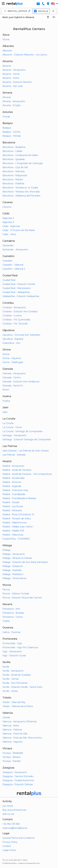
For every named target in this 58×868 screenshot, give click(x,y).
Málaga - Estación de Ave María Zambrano (25, 562)
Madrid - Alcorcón (12, 482)
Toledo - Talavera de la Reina (18, 706)
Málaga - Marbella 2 (13, 574)
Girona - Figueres (12, 358)
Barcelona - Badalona (14, 147)
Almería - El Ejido (12, 105)
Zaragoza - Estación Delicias (18, 784)
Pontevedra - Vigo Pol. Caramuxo (20, 647)
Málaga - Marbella (12, 570)
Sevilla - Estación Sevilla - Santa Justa (22, 687)
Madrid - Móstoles (12, 510)
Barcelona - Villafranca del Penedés (21, 196)
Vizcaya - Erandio (12, 761)
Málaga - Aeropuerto (14, 554)
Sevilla (6, 667)
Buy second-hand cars (14, 810)
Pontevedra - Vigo (12, 643)
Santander (8, 245)
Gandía (6, 717)
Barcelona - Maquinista (15, 175)
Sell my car (8, 814)
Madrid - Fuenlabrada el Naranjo (19, 498)
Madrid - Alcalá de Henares (17, 470)
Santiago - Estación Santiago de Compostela (27, 439)
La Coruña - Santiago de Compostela (22, 431)
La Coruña (8, 423)
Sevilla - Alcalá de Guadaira (17, 675)
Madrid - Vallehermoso (15, 523)
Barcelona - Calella (12, 151)
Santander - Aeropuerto (15, 250)
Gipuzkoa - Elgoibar (13, 339)
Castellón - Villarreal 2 (14, 269)
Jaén (5, 412)
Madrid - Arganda (12, 486)
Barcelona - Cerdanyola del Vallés (20, 155)
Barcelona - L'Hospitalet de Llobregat (23, 163)
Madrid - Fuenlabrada (14, 494)
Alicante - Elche (11, 78)
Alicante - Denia (11, 74)
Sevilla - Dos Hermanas (15, 683)
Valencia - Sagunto (13, 742)
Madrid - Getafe (11, 502)
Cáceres (7, 207)
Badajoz (7, 128)
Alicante (7, 66)
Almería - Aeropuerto (14, 101)
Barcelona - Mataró (13, 179)
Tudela (6, 621)
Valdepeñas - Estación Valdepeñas (21, 296)
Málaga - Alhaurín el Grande (17, 558)
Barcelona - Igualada (14, 159)
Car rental (8, 806)
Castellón (7, 261)
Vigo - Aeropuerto (12, 651)
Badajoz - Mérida (12, 136)
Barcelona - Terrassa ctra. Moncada (21, 192)
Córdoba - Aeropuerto (14, 307)
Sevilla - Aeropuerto (13, 671)
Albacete (7, 51)
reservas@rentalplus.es (15, 828)
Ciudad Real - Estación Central (19, 284)
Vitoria (6, 39)
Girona (6, 354)
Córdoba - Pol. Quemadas (16, 320)
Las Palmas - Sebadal (14, 455)
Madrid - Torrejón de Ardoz (17, 519)
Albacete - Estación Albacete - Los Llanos (25, 55)
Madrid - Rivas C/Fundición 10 (18, 514)
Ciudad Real (9, 280)
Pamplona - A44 (11, 609)
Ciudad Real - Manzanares (16, 288)
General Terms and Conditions (19, 838)
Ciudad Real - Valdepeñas (16, 292)
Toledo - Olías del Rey (14, 702)
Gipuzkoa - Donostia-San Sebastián (21, 335)
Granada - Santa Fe (13, 386)
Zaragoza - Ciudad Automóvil (18, 780)
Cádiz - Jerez (9, 234)
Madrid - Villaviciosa (13, 535)
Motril (6, 390)
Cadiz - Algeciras (11, 226)
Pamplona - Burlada (13, 613)
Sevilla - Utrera (10, 691)
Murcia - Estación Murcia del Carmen (22, 598)
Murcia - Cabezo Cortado (16, 594)
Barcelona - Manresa (14, 171)
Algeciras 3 (8, 222)
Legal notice (9, 850)
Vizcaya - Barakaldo (13, 753)
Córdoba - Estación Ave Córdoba (20, 311)
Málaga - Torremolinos (14, 578)
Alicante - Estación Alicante (17, 82)
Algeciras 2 (8, 218)
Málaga (6, 550)
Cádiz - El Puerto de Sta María (19, 230)
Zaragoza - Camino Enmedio (18, 776)
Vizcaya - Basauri (12, 757)
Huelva (6, 401)
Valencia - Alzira (11, 726)
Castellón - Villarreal (13, 265)
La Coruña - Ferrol (12, 427)
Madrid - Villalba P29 (13, 531)
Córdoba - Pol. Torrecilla (15, 324)
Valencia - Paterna (12, 730)
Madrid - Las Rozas (13, 506)
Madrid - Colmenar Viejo (15, 490)
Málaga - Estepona (13, 566)
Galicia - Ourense (12, 632)
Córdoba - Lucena (12, 316)
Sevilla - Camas (11, 679)
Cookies (7, 846)
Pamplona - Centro (13, 617)
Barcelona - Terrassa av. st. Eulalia (20, 188)
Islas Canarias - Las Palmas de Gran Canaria (26, 451)
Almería (7, 97)
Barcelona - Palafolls (13, 184)
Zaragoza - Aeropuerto (15, 772)
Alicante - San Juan (13, 86)
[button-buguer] (3, 4)
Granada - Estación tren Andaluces (21, 382)
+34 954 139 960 (11, 824)
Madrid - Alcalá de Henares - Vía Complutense (27, 474)
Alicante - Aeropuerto (14, 70)
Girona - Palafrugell (13, 362)
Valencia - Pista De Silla (15, 734)
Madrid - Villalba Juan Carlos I (18, 527)
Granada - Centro (12, 377)
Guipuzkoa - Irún (11, 343)
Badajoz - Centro (12, 132)
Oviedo (6, 117)
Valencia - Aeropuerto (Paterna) (19, 722)
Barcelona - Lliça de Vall (15, 167)
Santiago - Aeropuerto (14, 435)
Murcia (6, 590)
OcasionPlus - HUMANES (16, 539)
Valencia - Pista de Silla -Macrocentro (22, 738)
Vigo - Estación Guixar (14, 656)
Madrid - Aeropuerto (13, 466)
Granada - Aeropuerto (14, 373)
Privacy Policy (10, 842)
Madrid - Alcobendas (13, 478)
